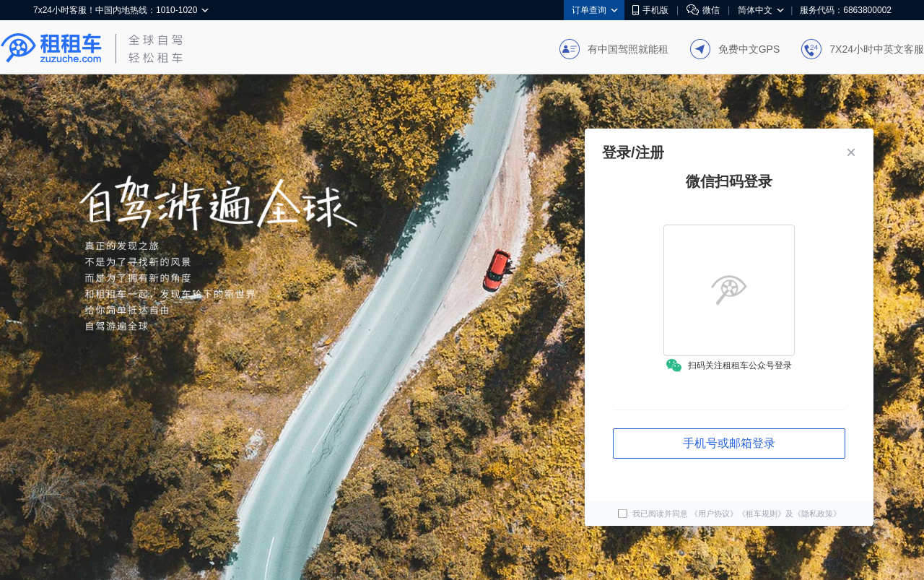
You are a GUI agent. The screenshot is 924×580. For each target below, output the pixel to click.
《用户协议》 (714, 514)
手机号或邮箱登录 (729, 443)
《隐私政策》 (817, 514)
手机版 (650, 10)
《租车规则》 (762, 514)
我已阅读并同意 (654, 514)
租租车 (51, 48)
